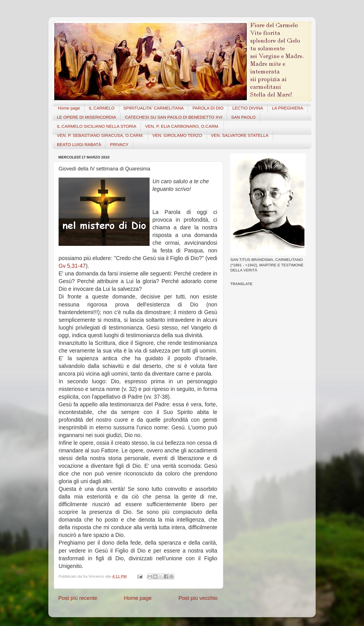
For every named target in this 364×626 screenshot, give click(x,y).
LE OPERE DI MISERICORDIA (86, 117)
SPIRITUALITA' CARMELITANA (154, 108)
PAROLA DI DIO (208, 108)
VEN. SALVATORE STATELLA (240, 135)
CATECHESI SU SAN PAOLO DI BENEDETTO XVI (174, 117)
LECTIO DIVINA (248, 108)
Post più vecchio (198, 598)
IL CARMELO (102, 108)
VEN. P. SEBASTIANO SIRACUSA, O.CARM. (100, 135)
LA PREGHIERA (288, 108)
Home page (69, 108)
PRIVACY (119, 144)
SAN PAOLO (243, 117)
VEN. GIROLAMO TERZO (177, 135)
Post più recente (78, 598)
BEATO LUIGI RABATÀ (79, 144)
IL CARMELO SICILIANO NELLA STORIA (97, 126)
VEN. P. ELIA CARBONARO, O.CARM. (182, 126)
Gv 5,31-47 (72, 266)
